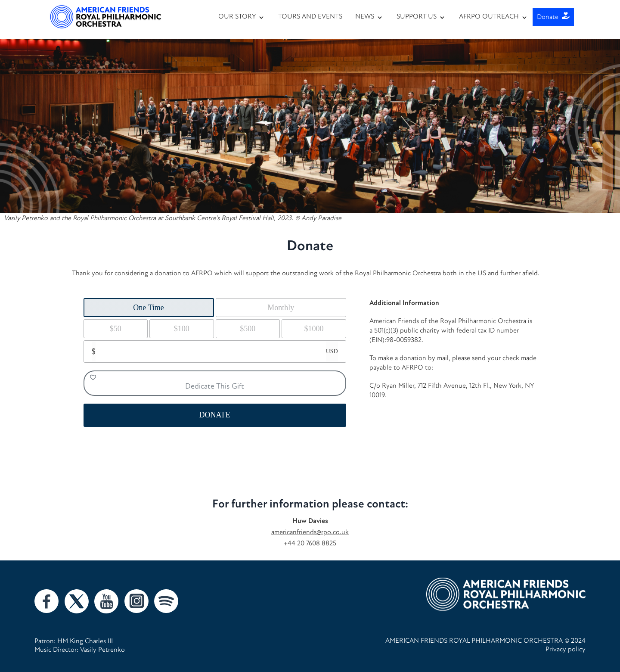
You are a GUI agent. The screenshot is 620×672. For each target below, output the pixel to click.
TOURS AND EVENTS (310, 16)
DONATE (215, 415)
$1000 (314, 329)
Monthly (281, 308)
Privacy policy (566, 649)
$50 (116, 329)
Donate (553, 17)
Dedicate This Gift (167, 383)
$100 (182, 329)
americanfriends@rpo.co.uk (310, 532)
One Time (149, 308)
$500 (248, 329)
